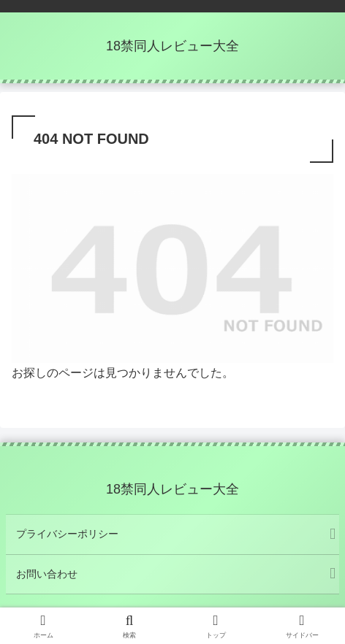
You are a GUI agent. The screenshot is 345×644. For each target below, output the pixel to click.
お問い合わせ (47, 574)
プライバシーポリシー (67, 534)
